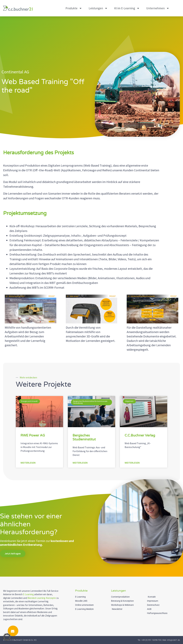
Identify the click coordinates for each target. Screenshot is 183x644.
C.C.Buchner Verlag (140, 435)
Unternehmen (158, 8)
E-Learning (28, 594)
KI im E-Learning (127, 8)
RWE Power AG (33, 435)
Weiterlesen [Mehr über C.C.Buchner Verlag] (132, 463)
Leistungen (98, 8)
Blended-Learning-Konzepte (42, 598)
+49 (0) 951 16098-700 (151, 640)
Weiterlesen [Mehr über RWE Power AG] (28, 463)
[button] (7, 637)
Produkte (74, 8)
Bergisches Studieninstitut (84, 437)
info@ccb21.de (173, 640)
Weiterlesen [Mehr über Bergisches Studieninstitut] (80, 463)
